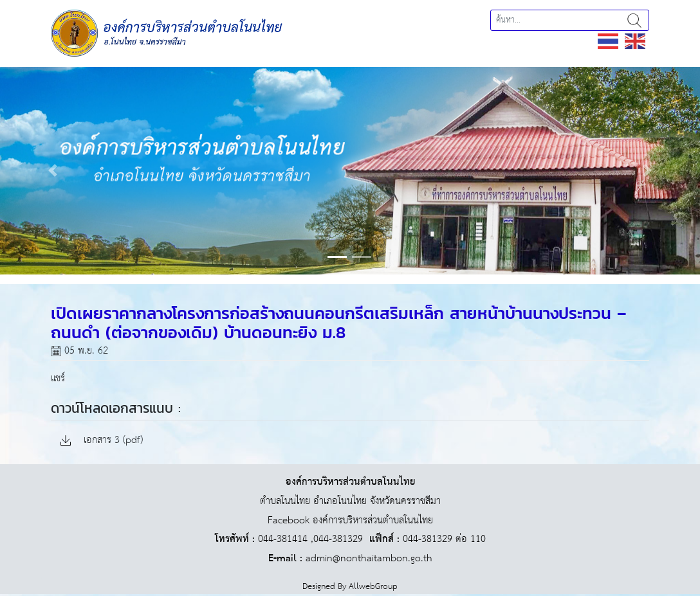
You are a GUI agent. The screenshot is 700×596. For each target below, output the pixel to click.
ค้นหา (634, 20)
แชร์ (58, 378)
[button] (52, 170)
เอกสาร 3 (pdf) (102, 441)
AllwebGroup (373, 587)
